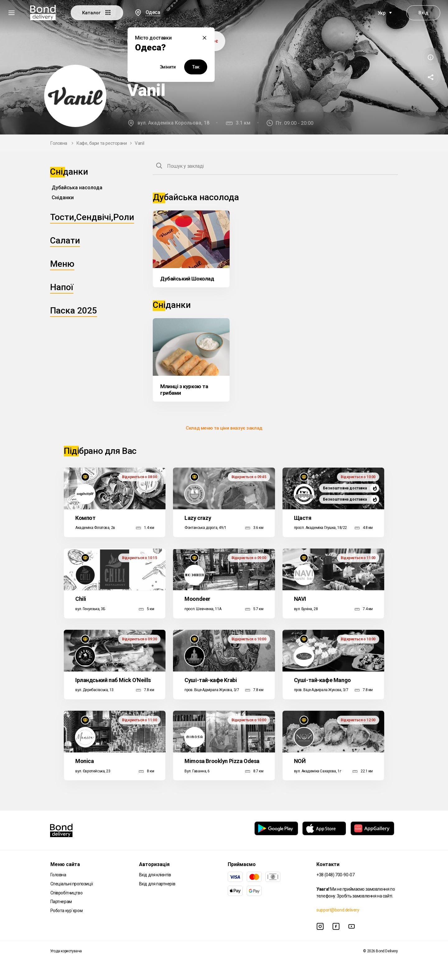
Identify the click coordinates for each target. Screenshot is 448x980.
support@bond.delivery (338, 910)
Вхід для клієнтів (155, 875)
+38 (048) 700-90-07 (335, 875)
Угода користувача (66, 951)
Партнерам (61, 902)
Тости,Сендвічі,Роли (92, 217)
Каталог (97, 12)
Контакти (328, 864)
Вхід (423, 13)
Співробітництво (67, 893)
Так (196, 67)
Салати (65, 240)
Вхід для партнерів (157, 884)
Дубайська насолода (77, 188)
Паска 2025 (74, 311)
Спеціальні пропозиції (72, 884)
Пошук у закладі (185, 166)
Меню (62, 264)
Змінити (168, 67)
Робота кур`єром (67, 911)
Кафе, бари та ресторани (101, 143)
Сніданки (63, 198)
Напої (62, 287)
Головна (59, 143)
